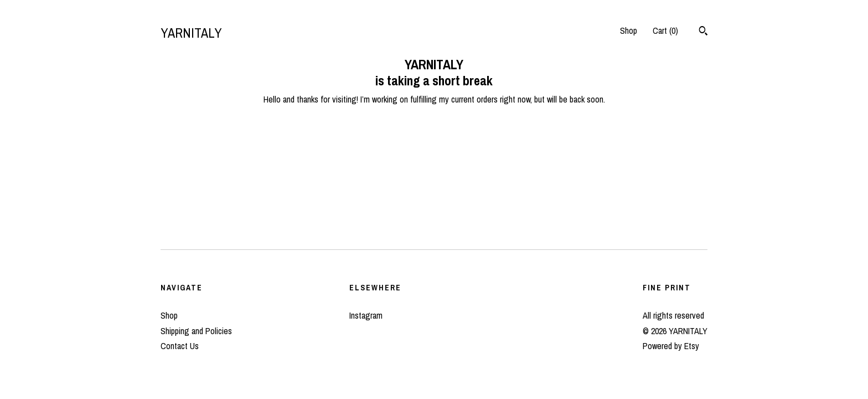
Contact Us (180, 346)
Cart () (665, 30)
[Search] (703, 32)
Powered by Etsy (671, 346)
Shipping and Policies (196, 331)
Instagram (366, 315)
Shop (629, 30)
